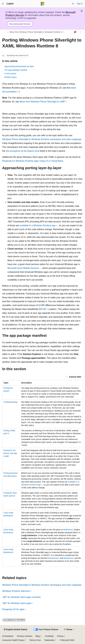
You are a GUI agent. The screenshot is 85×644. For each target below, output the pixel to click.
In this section (10, 74)
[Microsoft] (42, 4)
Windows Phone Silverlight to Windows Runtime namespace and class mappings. (42, 585)
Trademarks (49, 640)
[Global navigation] (3, 4)
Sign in (80, 4)
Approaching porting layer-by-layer (19, 66)
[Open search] (73, 4)
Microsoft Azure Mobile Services (23, 268)
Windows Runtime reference (16, 591)
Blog (38, 636)
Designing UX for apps (13, 609)
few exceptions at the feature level (23, 151)
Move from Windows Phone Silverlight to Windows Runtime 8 (36, 32)
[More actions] (80, 32)
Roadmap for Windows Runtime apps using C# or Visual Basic (33, 161)
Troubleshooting (10, 402)
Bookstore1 (68, 530)
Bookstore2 (69, 558)
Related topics (11, 77)
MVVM (43, 309)
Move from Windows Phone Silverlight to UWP (42, 102)
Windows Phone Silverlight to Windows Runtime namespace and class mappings (42, 139)
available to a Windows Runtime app (38, 225)
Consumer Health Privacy (13, 640)
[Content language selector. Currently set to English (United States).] (16, 630)
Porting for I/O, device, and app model (10, 453)
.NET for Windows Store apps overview (21, 597)
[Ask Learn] (75, 32)
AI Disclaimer (8, 636)
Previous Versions (25, 636)
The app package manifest (16, 70)
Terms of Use (35, 640)
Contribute (49, 636)
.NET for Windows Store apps (17, 603)
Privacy (60, 636)
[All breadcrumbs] (5, 32)
